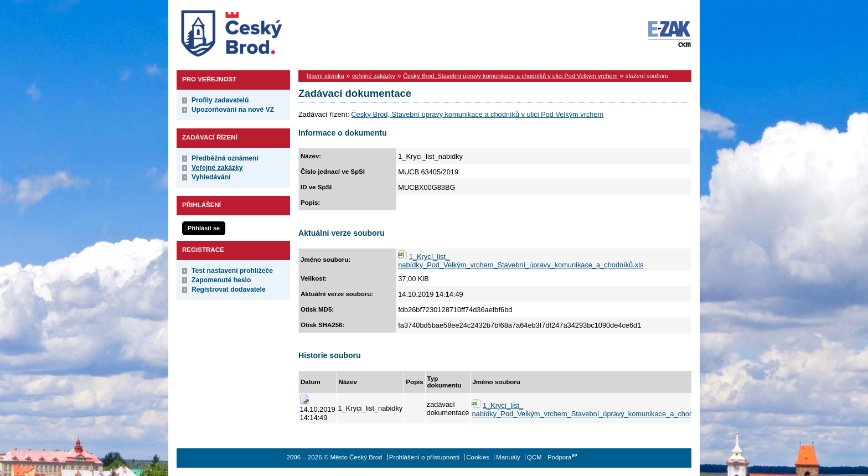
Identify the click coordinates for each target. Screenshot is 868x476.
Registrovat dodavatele (229, 289)
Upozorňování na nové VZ (233, 110)
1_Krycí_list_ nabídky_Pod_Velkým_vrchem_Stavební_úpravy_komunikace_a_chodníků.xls (521, 261)
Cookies (478, 457)
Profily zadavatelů (220, 100)
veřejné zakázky (374, 76)
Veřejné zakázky (217, 168)
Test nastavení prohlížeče (232, 271)
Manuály (508, 457)
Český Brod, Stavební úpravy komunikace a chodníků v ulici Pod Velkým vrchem (510, 76)
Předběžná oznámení (225, 158)
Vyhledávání (211, 177)
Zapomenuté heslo (221, 280)
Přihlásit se (204, 228)
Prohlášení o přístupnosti (424, 457)
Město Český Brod (266, 31)
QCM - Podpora (549, 457)
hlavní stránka (325, 76)
